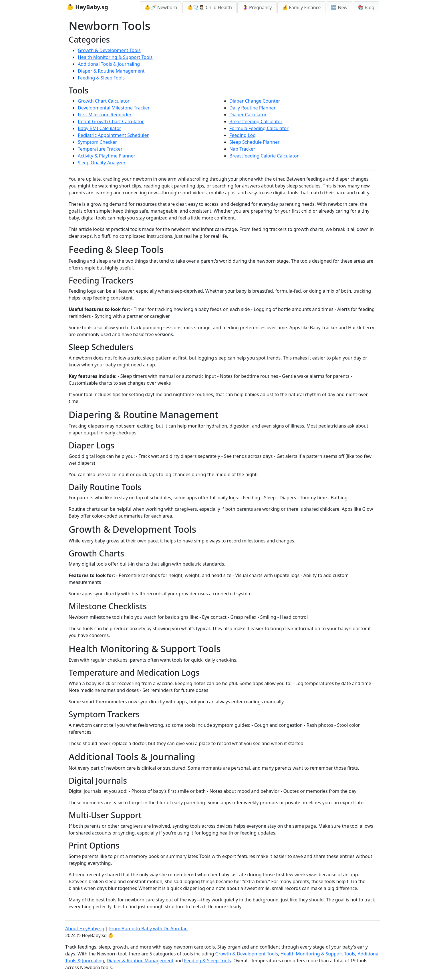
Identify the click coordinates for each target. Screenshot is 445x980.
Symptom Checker (97, 142)
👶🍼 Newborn (161, 7)
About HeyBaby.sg (85, 929)
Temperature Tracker (100, 149)
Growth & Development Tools (109, 50)
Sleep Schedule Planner (255, 142)
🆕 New (339, 7)
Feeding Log (243, 135)
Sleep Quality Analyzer (102, 163)
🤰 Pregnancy (257, 7)
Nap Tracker (242, 149)
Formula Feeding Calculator (259, 128)
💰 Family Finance (302, 7)
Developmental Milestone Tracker (114, 108)
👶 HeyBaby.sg (87, 7)
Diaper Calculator (248, 115)
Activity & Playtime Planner (107, 156)
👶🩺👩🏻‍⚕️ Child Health (210, 7)
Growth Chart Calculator (104, 101)
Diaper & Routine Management (111, 71)
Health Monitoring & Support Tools (115, 57)
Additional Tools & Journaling (109, 64)
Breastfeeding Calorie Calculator (264, 156)
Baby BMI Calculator (100, 128)
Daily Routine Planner (253, 108)
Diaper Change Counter (255, 101)
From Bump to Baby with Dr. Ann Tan (149, 929)
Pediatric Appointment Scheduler (113, 135)
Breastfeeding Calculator (256, 121)
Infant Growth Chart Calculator (111, 121)
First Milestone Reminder (105, 115)
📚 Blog (366, 7)
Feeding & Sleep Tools (101, 78)
